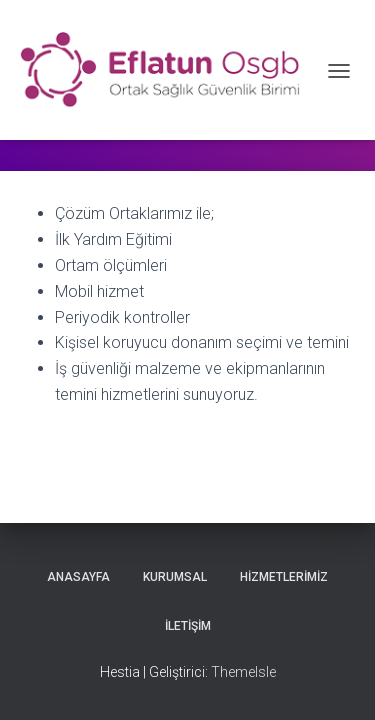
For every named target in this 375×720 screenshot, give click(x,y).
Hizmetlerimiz (284, 577)
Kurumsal (175, 577)
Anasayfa (78, 577)
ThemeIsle (243, 672)
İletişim (188, 626)
